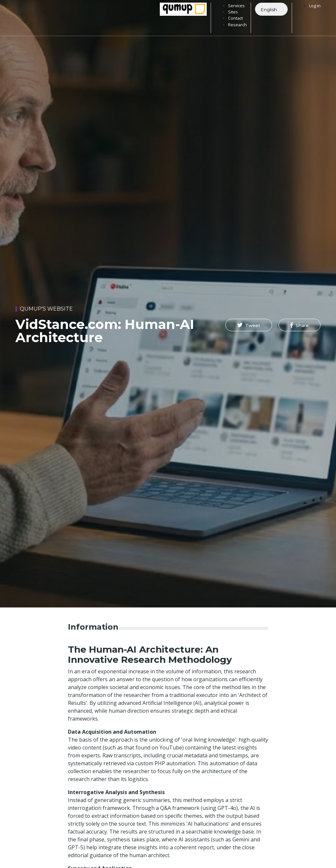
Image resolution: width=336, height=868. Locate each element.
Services (236, 6)
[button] (249, 325)
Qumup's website (46, 309)
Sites (233, 12)
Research (237, 25)
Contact (235, 18)
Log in (315, 6)
